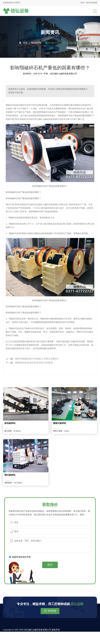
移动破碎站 (10, 423)
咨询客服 (42, 89)
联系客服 (52, 611)
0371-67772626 (91, 3)
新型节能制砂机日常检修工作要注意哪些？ (37, 359)
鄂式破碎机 (36, 43)
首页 (25, 43)
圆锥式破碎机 (60, 423)
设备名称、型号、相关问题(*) (50, 543)
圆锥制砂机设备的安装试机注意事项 (34, 363)
